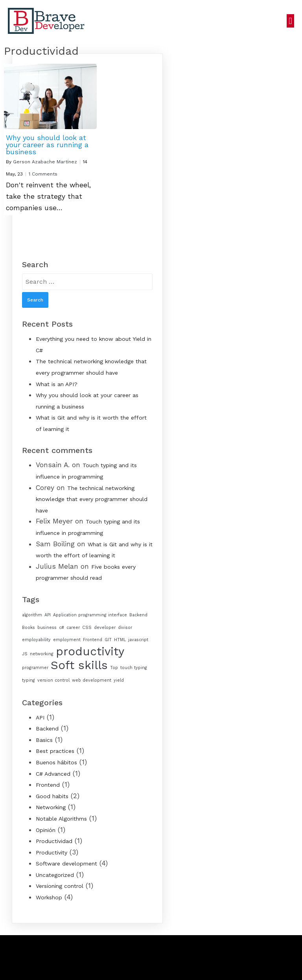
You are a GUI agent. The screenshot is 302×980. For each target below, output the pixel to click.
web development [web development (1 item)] (92, 680)
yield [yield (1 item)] (119, 680)
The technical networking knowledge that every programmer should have (92, 499)
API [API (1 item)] (48, 615)
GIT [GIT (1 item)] (108, 640)
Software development (66, 864)
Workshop (49, 897)
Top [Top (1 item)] (114, 668)
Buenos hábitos (56, 762)
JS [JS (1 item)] (25, 654)
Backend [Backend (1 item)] (138, 615)
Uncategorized (55, 875)
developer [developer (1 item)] (105, 628)
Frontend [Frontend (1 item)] (93, 640)
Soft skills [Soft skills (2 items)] (79, 665)
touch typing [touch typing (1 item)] (134, 668)
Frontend (48, 785)
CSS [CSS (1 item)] (87, 628)
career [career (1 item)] (73, 628)
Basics (44, 740)
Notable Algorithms (61, 819)
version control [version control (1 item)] (53, 680)
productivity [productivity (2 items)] (90, 651)
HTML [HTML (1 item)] (120, 640)
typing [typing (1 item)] (29, 680)
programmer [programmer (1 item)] (35, 668)
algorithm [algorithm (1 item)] (32, 615)
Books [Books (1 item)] (29, 628)
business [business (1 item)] (47, 628)
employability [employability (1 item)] (36, 640)
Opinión (46, 830)
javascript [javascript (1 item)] (138, 640)
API (40, 717)
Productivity (52, 852)
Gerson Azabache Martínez (45, 162)
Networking (51, 807)
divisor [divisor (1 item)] (125, 628)
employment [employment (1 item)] (67, 640)
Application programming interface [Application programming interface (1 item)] (90, 615)
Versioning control (60, 886)
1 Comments (43, 174)
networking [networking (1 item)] (42, 654)
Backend (47, 729)
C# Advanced (53, 774)
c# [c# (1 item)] (62, 628)
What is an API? (57, 384)
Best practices (55, 751)
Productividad (54, 841)
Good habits (52, 796)
